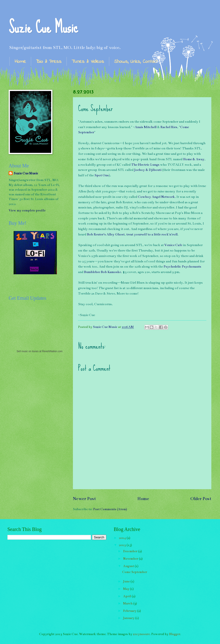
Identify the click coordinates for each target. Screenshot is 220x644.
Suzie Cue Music (43, 27)
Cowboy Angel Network (156, 197)
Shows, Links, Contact (136, 62)
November (131, 559)
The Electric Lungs (145, 165)
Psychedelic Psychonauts (182, 267)
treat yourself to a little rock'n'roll (152, 234)
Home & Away (194, 159)
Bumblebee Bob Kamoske (102, 272)
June (127, 581)
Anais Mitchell (146, 127)
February (130, 611)
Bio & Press (49, 62)
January (129, 618)
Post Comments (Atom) (110, 509)
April (127, 596)
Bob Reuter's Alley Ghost (106, 234)
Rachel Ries (169, 127)
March (128, 603)
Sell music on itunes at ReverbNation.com (40, 351)
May (127, 589)
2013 (123, 545)
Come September (135, 572)
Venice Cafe (173, 245)
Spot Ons (102, 175)
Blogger (175, 634)
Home (20, 62)
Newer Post (84, 499)
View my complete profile (27, 210)
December (131, 551)
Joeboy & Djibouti (148, 170)
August (129, 566)
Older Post (201, 499)
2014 (123, 538)
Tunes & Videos (88, 62)
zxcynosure (141, 634)
